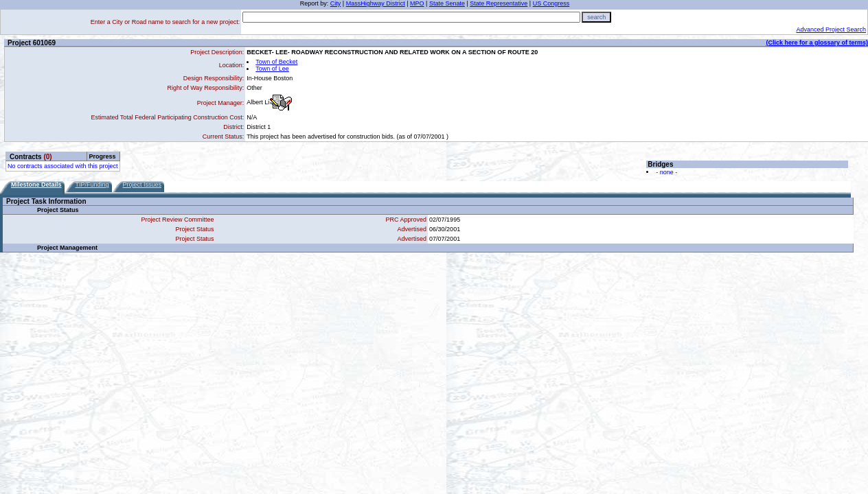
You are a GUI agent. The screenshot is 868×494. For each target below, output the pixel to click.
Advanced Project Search (831, 30)
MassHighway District (376, 3)
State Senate (447, 3)
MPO (417, 3)
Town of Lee (272, 69)
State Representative (499, 3)
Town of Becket (276, 62)
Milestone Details (36, 185)
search (596, 17)
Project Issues (142, 185)
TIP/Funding (92, 185)
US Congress (551, 3)
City (336, 3)
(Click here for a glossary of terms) (817, 43)
